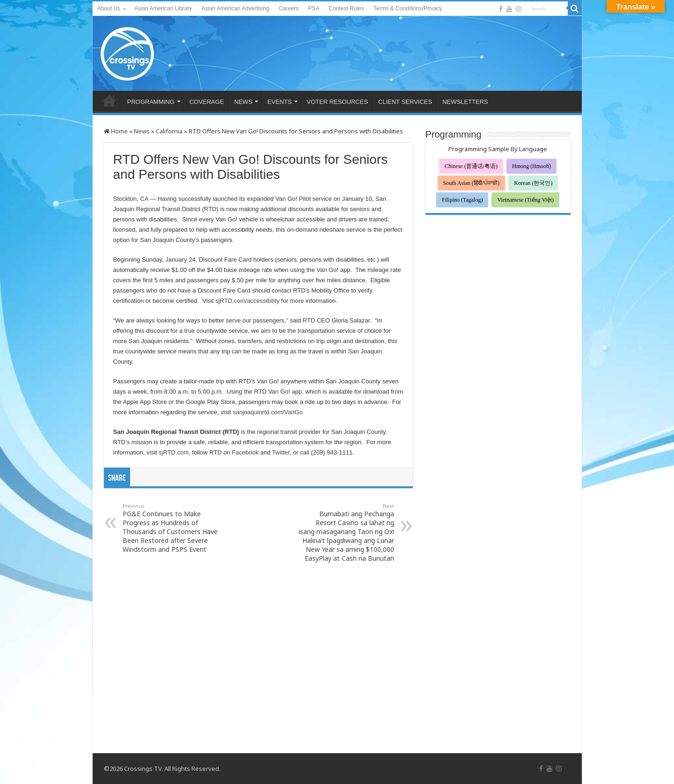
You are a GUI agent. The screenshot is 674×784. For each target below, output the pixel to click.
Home (116, 131)
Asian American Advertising (235, 8)
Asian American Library (163, 8)
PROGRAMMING (151, 102)
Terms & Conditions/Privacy (408, 8)
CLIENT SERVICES (405, 102)
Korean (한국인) (533, 183)
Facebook (245, 452)
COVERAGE (207, 102)
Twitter (281, 452)
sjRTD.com (174, 452)
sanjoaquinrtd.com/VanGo (267, 412)
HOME (110, 101)
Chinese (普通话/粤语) (471, 166)
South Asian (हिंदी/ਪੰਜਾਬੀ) (472, 183)
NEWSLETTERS (465, 102)
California (169, 131)
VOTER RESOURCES (337, 102)
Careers (289, 8)
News (142, 131)
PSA (314, 8)
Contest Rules (346, 8)
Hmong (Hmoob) (531, 166)
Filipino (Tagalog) (462, 200)
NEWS (243, 102)
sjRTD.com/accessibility (247, 301)
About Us (109, 8)
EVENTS (279, 102)
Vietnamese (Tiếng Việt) (525, 200)
